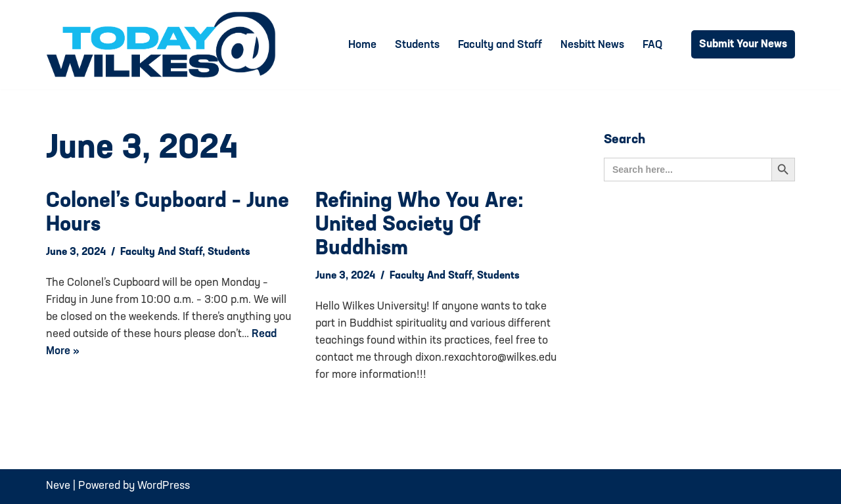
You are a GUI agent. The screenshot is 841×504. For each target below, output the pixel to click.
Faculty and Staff (500, 45)
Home (362, 45)
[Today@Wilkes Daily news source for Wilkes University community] (164, 45)
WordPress (164, 486)
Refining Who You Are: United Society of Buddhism (420, 225)
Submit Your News (743, 44)
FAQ (652, 45)
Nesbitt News (592, 45)
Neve (58, 486)
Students (417, 45)
